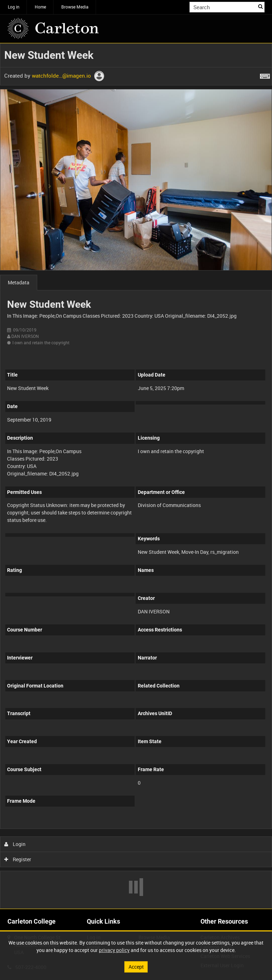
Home (40, 7)
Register (18, 859)
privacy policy (114, 950)
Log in (14, 7)
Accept (136, 967)
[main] (136, 476)
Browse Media (75, 7)
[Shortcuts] (265, 75)
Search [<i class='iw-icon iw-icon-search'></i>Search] (260, 6)
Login (15, 844)
